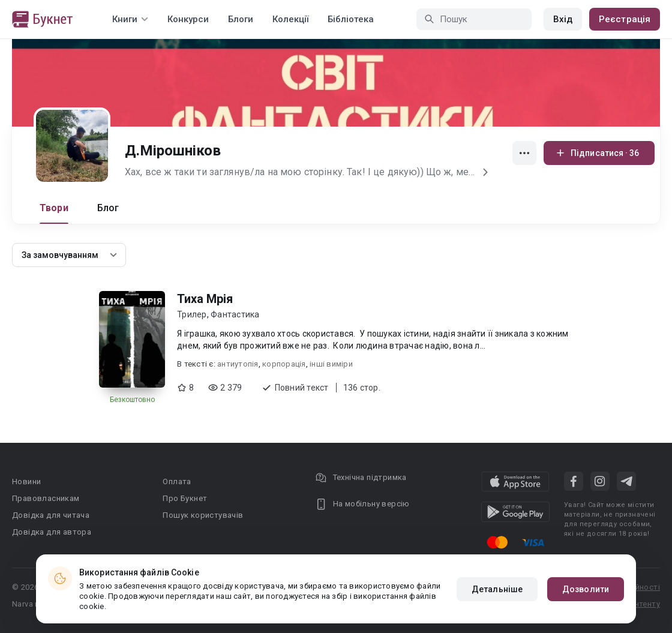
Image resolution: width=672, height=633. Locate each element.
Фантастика (235, 314)
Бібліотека (351, 19)
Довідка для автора (52, 532)
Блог (108, 208)
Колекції (290, 19)
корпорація (284, 364)
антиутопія (238, 364)
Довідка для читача (51, 515)
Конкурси (188, 19)
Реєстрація (625, 19)
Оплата (177, 481)
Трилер (192, 314)
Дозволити (586, 589)
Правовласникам (46, 498)
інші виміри (331, 364)
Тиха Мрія (205, 299)
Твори (54, 208)
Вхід (563, 19)
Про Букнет (185, 498)
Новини (26, 481)
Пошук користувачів (203, 515)
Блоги (241, 19)
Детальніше (497, 589)
